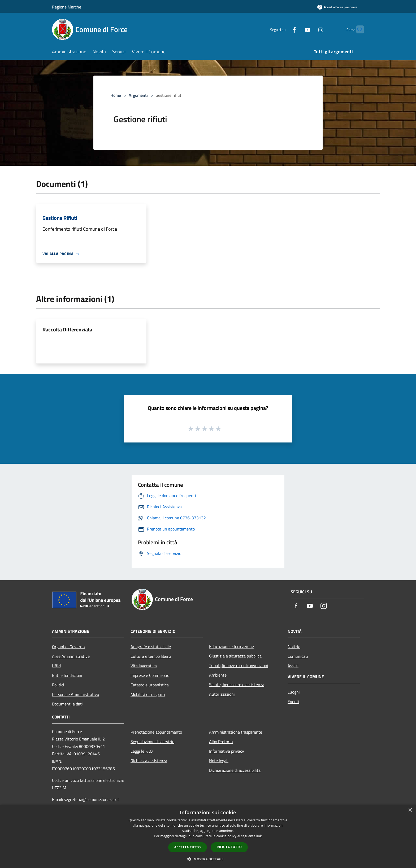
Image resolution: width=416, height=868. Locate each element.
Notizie (294, 647)
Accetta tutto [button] (188, 847)
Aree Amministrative (71, 656)
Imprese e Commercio (150, 675)
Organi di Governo (68, 647)
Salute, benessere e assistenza (237, 685)
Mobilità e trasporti (148, 694)
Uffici (57, 666)
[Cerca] (358, 29)
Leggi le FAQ (142, 751)
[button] (208, 859)
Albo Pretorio (221, 742)
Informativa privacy (227, 751)
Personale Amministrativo (75, 694)
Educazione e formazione (231, 646)
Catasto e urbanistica (150, 685)
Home (116, 95)
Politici (58, 685)
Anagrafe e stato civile (151, 647)
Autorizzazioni (222, 694)
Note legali (219, 761)
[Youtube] (297, 29)
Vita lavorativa (144, 666)
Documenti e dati (67, 704)
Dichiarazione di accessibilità (235, 770)
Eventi (293, 702)
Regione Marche (67, 7)
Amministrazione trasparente (236, 732)
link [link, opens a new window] (259, 836)
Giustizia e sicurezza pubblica (235, 656)
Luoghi (294, 692)
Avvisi (293, 666)
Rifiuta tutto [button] (229, 847)
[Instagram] (310, 29)
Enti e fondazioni (67, 675)
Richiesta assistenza (149, 761)
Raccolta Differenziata (67, 329)
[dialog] (208, 836)
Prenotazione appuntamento (156, 732)
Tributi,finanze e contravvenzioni (239, 665)
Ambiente (218, 675)
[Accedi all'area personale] (337, 7)
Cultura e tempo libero (151, 656)
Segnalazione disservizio (152, 742)
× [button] (410, 810)
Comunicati (298, 656)
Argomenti (138, 95)
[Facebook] (284, 29)
